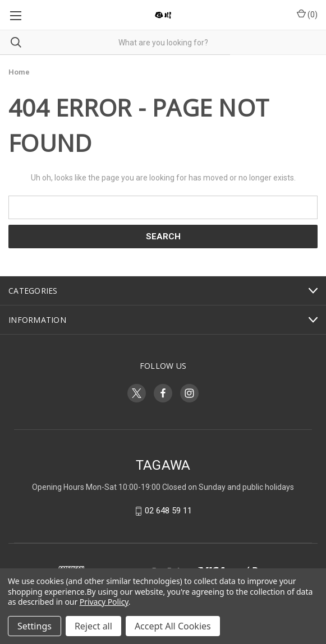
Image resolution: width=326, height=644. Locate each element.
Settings (35, 626)
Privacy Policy (104, 602)
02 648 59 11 (168, 511)
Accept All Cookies (173, 626)
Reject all (93, 626)
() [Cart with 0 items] (307, 14)
